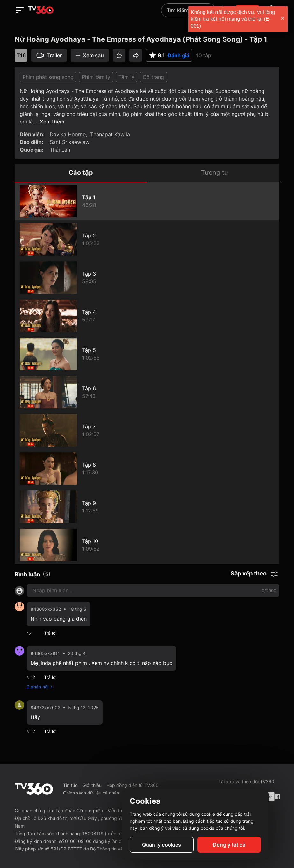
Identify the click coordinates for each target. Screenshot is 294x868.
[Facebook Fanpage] (277, 797)
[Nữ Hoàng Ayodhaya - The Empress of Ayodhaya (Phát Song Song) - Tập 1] (147, 201)
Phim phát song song (48, 77)
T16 (21, 55)
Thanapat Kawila (110, 134)
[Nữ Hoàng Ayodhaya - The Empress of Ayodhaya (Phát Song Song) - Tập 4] (147, 316)
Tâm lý (126, 77)
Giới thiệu (92, 785)
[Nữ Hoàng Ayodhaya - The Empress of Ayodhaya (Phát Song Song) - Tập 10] (147, 545)
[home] (41, 10)
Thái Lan (60, 150)
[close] (283, 19)
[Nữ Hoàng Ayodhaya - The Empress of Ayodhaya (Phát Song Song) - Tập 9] (147, 507)
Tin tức (70, 785)
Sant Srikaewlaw (70, 142)
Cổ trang (153, 77)
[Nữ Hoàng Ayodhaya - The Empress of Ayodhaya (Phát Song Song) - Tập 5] (147, 354)
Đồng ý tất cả (229, 845)
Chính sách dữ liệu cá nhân (91, 793)
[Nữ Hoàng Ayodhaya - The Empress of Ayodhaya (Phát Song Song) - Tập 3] (147, 278)
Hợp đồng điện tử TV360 (133, 785)
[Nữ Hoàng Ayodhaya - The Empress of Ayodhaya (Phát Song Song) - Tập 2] (147, 239)
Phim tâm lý (96, 77)
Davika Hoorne (68, 134)
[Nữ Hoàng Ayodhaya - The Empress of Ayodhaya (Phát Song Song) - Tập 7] (147, 430)
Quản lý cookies (161, 845)
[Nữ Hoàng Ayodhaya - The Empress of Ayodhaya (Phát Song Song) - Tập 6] (147, 392)
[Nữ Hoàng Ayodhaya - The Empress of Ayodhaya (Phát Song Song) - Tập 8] (147, 469)
